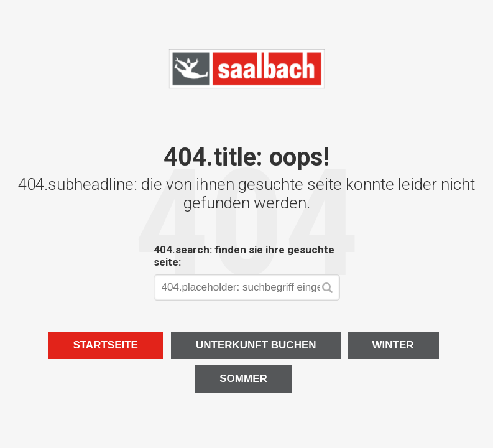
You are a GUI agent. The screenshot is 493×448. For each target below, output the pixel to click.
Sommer (243, 379)
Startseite (105, 345)
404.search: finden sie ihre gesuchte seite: (244, 256)
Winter (393, 345)
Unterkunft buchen (256, 345)
